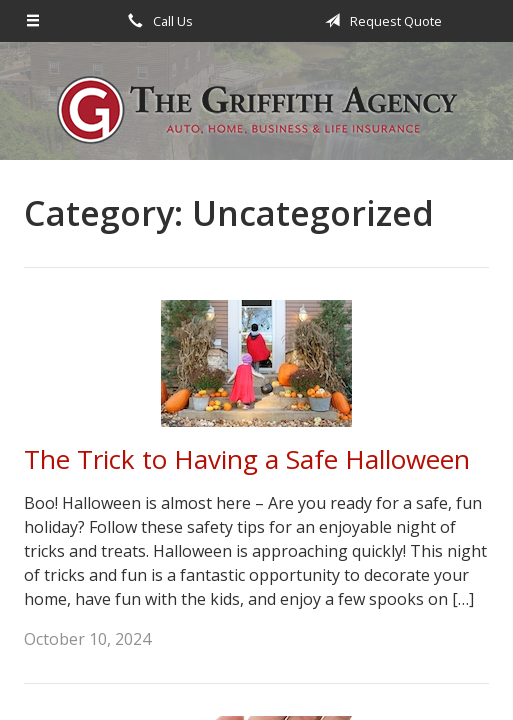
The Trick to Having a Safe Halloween (247, 459)
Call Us (157, 21)
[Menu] (33, 21)
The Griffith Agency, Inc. (257, 110)
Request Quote (380, 21)
